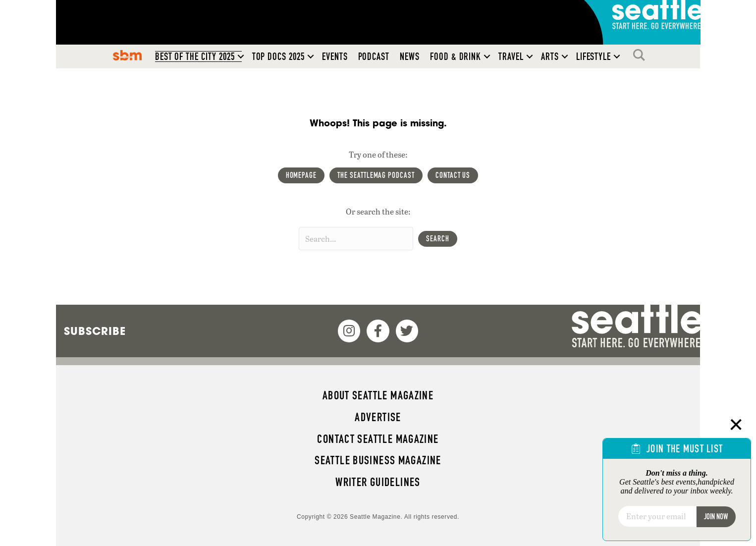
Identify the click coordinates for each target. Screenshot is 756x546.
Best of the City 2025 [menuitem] (195, 56)
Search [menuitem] (642, 55)
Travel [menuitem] (511, 56)
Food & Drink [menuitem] (456, 56)
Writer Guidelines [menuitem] (378, 482)
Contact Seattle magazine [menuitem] (378, 439)
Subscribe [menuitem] (95, 331)
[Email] (657, 516)
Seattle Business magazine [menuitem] (378, 460)
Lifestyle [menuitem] (594, 56)
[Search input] (356, 239)
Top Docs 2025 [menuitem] (278, 56)
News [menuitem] (410, 56)
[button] (241, 56)
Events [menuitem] (335, 56)
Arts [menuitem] (550, 56)
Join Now (716, 517)
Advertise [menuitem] (378, 417)
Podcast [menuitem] (374, 56)
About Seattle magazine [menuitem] (378, 395)
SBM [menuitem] (127, 55)
